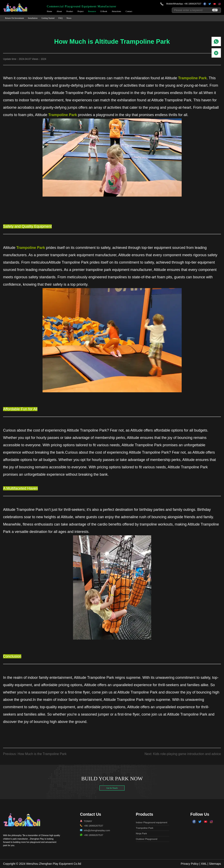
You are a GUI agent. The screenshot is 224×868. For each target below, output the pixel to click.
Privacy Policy (190, 864)
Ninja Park (141, 833)
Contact (129, 11)
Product (70, 11)
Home (49, 11)
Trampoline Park (145, 828)
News (69, 18)
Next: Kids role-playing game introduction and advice (183, 754)
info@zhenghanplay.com (97, 830)
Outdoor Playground (147, 839)
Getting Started (48, 18)
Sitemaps (215, 864)
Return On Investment (15, 18)
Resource (92, 11)
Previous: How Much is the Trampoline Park (35, 754)
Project (80, 11)
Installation (33, 18)
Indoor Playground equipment (151, 822)
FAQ (61, 18)
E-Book (104, 11)
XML (204, 864)
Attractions (116, 11)
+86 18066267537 (193, 4)
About (59, 11)
